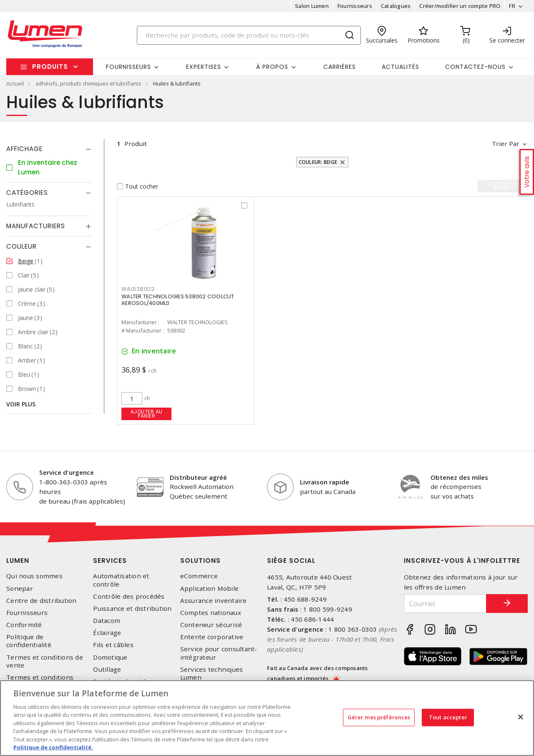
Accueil (15, 83)
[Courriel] (445, 604)
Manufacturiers (36, 226)
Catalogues (396, 6)
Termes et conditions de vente (45, 661)
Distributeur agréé (198, 477)
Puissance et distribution (132, 609)
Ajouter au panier (147, 414)
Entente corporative (212, 637)
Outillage (107, 669)
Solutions (200, 561)
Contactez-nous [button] (475, 67)
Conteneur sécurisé (211, 625)
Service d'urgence (67, 472)
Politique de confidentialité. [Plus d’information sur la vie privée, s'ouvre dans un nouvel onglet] (53, 747)
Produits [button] (50, 67)
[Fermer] (521, 717)
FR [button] (512, 6)
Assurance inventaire (214, 601)
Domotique (110, 657)
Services (110, 561)
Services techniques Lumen (212, 673)
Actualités (400, 67)
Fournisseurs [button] (128, 67)
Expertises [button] (204, 67)
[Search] (249, 35)
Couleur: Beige (318, 162)
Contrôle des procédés (129, 596)
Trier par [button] (506, 144)
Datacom (107, 621)
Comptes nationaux (211, 613)
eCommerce (199, 576)
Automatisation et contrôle (121, 580)
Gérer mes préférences (379, 717)
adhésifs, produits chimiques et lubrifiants (88, 83)
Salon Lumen (312, 6)
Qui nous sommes (34, 576)
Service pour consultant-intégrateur (219, 653)
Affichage (24, 149)
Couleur (21, 246)
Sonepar (20, 588)
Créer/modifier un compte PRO (460, 6)
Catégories (27, 193)
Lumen (18, 561)
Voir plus (21, 404)
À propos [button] (272, 67)
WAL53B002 (138, 289)
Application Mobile (210, 588)
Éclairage (107, 633)
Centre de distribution (42, 601)
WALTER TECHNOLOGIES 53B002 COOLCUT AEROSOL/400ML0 (178, 300)
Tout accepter (448, 717)
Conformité (24, 625)
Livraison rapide (325, 482)
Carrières (340, 67)
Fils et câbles (113, 645)
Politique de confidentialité (29, 641)
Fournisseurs (355, 6)
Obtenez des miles (459, 477)
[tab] (49, 149)
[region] (267, 718)
